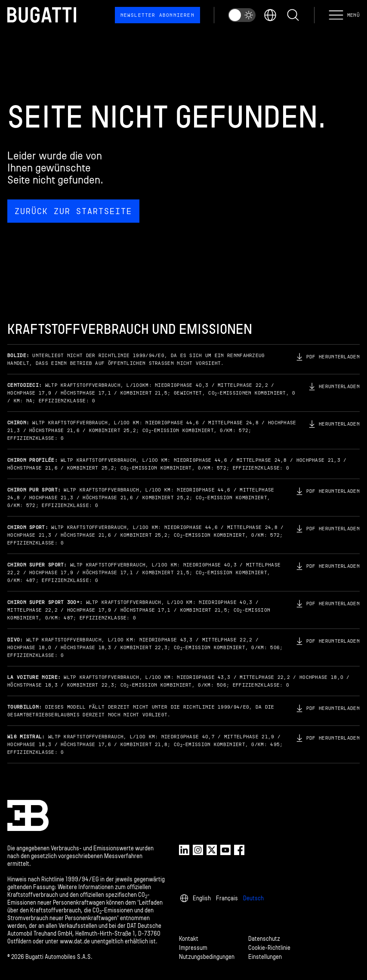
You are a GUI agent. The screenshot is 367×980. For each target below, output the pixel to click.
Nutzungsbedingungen (207, 957)
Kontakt (189, 939)
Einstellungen (265, 957)
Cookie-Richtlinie (269, 948)
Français (227, 898)
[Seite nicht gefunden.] (183, 162)
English (202, 898)
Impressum (193, 948)
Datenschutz (264, 939)
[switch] (242, 15)
